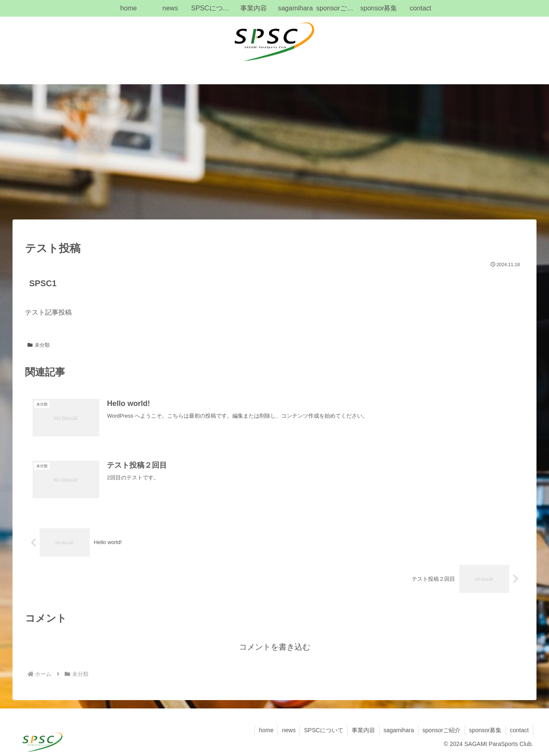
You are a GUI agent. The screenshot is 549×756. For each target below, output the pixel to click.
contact (519, 730)
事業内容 (362, 730)
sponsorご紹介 (441, 730)
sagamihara (397, 730)
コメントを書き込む (275, 647)
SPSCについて (322, 730)
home (263, 730)
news (286, 730)
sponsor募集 (485, 730)
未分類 (39, 345)
